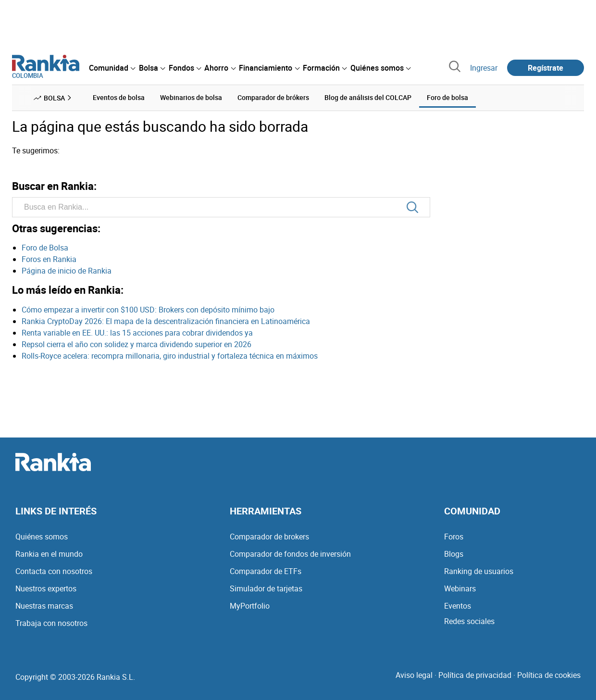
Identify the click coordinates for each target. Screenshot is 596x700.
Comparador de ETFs (266, 571)
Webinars (460, 588)
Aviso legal (414, 675)
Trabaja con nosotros (51, 623)
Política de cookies (549, 675)
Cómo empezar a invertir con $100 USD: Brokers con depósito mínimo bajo (148, 310)
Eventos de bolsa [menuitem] (119, 97)
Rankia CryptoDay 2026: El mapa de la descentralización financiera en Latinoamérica (166, 321)
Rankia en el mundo (49, 554)
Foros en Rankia (49, 259)
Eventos (458, 606)
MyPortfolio (250, 606)
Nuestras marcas (44, 606)
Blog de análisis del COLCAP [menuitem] (368, 97)
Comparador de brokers (269, 537)
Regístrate (546, 68)
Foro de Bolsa (45, 248)
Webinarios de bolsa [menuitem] (191, 97)
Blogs (454, 554)
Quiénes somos (42, 537)
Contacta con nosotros (54, 571)
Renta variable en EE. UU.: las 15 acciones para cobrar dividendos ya (137, 333)
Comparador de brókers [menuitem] (273, 97)
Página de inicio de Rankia (67, 271)
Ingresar (484, 68)
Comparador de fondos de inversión (290, 554)
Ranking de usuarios (479, 571)
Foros (454, 537)
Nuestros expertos (46, 588)
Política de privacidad (475, 675)
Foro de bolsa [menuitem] (447, 97)
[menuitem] (112, 68)
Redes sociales (469, 621)
